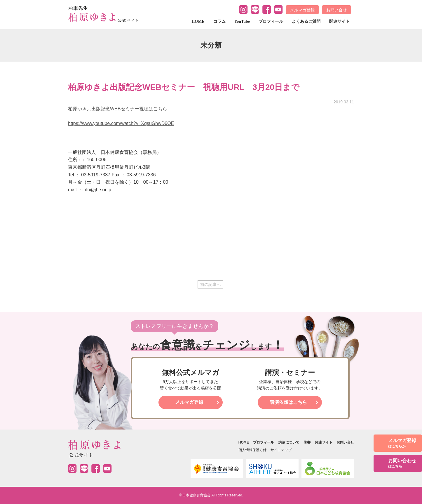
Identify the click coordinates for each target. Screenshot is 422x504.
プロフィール (271, 21)
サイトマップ (281, 450)
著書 (307, 442)
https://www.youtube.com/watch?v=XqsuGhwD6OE (121, 123)
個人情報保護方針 (252, 450)
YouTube (242, 21)
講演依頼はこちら (288, 402)
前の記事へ (210, 284)
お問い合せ (336, 10)
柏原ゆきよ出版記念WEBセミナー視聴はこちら (118, 109)
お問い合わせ (402, 464)
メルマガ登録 (302, 10)
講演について (289, 442)
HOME (198, 21)
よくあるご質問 (306, 21)
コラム (219, 21)
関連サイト (339, 21)
